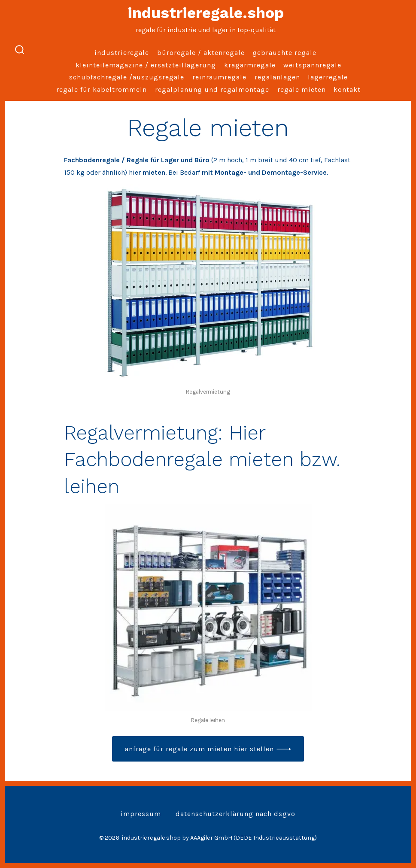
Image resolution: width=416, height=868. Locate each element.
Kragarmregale (250, 65)
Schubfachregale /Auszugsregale (127, 77)
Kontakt (347, 90)
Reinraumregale (219, 77)
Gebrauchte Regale (284, 53)
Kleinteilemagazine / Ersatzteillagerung (146, 65)
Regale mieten (302, 90)
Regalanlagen (277, 77)
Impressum (141, 814)
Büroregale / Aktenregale (201, 53)
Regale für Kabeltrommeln (102, 90)
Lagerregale (328, 77)
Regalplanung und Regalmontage (212, 90)
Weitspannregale (312, 65)
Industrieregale (122, 53)
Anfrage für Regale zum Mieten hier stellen (199, 749)
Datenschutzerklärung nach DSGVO (235, 814)
